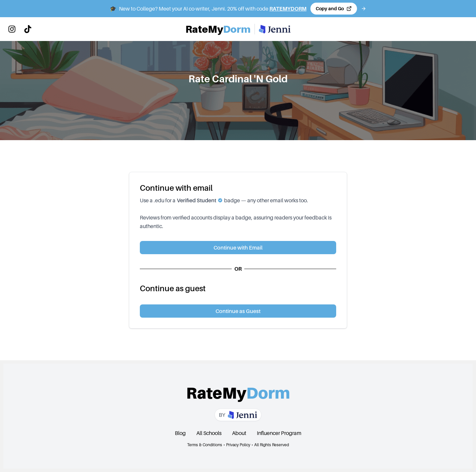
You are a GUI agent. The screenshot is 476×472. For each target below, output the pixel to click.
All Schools (209, 433)
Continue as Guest (238, 311)
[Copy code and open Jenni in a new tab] (334, 9)
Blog (180, 433)
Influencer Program (279, 433)
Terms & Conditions (205, 445)
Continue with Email (238, 248)
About (239, 433)
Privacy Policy (238, 445)
